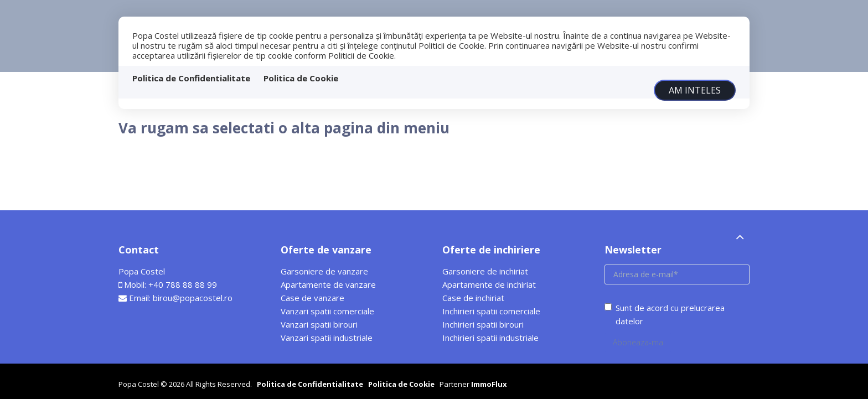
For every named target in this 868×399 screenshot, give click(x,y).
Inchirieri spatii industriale (490, 338)
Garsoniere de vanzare (324, 271)
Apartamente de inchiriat (489, 284)
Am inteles (695, 90)
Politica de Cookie (301, 78)
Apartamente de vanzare (328, 284)
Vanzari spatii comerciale (327, 311)
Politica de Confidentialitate (191, 78)
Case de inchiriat (473, 298)
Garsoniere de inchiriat (485, 271)
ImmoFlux (489, 384)
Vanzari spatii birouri (319, 324)
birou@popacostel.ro (193, 298)
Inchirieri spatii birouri (483, 324)
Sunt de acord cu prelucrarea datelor (665, 314)
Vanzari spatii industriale (327, 338)
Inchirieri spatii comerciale (491, 311)
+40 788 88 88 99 (183, 284)
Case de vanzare (312, 298)
